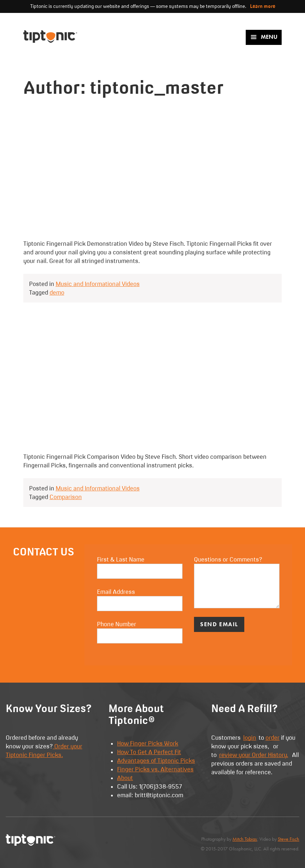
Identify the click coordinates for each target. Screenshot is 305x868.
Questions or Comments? (237, 582)
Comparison (66, 497)
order (272, 738)
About (125, 778)
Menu (264, 37)
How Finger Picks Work (148, 743)
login (250, 738)
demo (57, 292)
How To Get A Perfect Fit (149, 752)
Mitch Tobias (245, 839)
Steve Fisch (288, 839)
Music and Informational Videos (98, 284)
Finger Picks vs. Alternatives (155, 769)
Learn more (263, 6)
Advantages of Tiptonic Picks (156, 761)
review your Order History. (254, 755)
